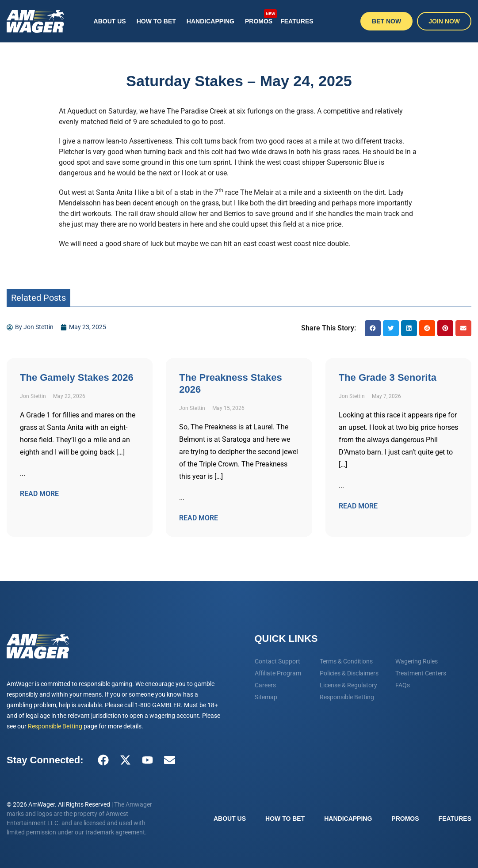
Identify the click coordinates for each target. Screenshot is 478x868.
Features (297, 21)
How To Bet (156, 21)
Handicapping (210, 21)
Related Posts (38, 298)
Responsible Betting (55, 726)
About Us (110, 21)
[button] (373, 328)
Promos (260, 17)
